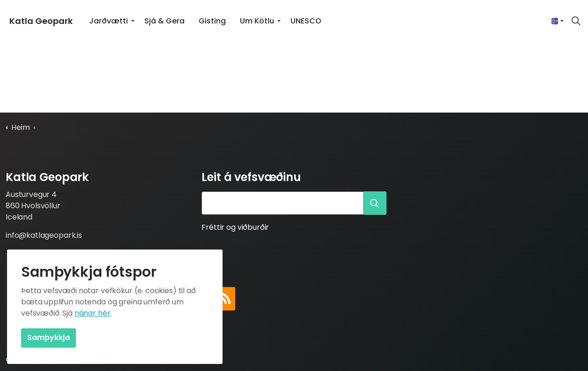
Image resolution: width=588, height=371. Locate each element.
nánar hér (93, 313)
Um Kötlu (257, 21)
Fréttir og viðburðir (235, 227)
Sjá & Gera (164, 21)
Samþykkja (48, 338)
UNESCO (306, 21)
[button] (375, 203)
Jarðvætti (108, 21)
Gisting (212, 21)
